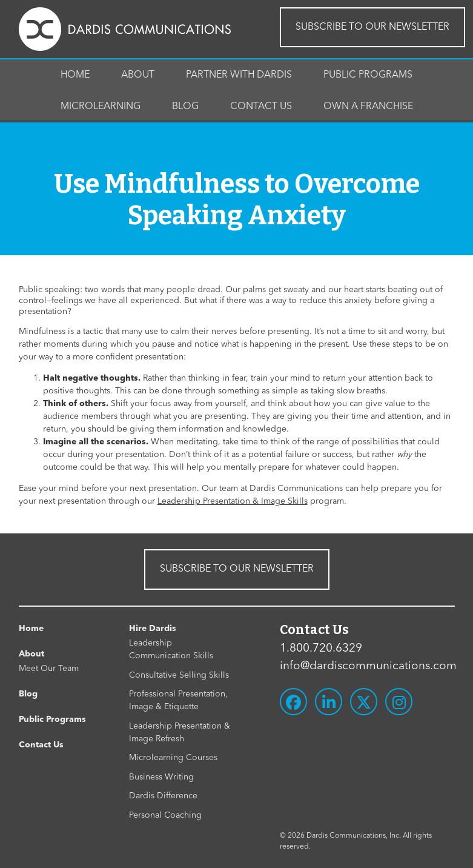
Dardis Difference (163, 796)
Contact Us (261, 107)
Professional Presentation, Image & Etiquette (178, 700)
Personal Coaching (165, 815)
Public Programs (368, 75)
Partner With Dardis (239, 75)
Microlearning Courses (173, 758)
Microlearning (101, 107)
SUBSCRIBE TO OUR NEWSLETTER (372, 27)
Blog (185, 107)
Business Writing (161, 777)
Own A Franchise (368, 107)
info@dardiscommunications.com (367, 666)
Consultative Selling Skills (179, 675)
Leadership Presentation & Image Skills (233, 501)
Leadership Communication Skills (171, 649)
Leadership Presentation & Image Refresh (180, 733)
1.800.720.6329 (321, 649)
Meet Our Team (49, 669)
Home (75, 75)
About (138, 75)
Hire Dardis (153, 629)
